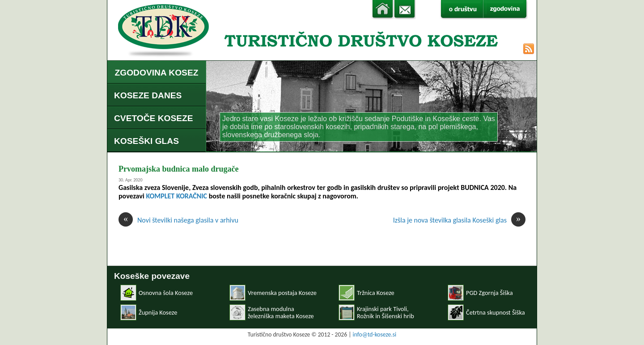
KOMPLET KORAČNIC (176, 196)
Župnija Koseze (158, 312)
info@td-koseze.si (375, 334)
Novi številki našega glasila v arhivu (178, 220)
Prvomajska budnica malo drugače (179, 169)
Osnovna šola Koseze (166, 293)
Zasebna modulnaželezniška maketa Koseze (281, 312)
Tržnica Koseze (376, 293)
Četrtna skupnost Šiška (496, 312)
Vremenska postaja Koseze (282, 293)
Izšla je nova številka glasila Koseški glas (459, 220)
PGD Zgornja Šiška (489, 293)
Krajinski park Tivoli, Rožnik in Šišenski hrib (386, 312)
